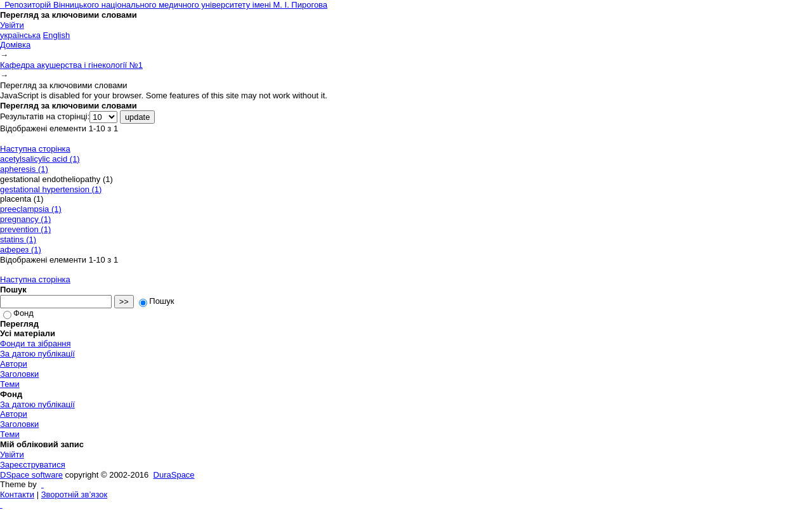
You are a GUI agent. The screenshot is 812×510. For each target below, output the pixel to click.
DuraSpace (174, 475)
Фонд (18, 313)
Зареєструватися (33, 465)
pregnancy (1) (25, 219)
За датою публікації (37, 354)
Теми (10, 384)
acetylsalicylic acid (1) (40, 159)
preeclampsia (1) (31, 209)
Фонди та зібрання (36, 343)
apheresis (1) (24, 169)
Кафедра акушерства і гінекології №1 (71, 65)
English (57, 35)
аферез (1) (21, 250)
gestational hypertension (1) (51, 189)
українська (20, 35)
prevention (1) (25, 229)
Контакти (17, 494)
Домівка (15, 45)
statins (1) (18, 239)
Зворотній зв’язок (74, 494)
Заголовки (19, 374)
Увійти (12, 25)
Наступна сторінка (35, 149)
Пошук (156, 301)
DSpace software (31, 475)
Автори (14, 364)
